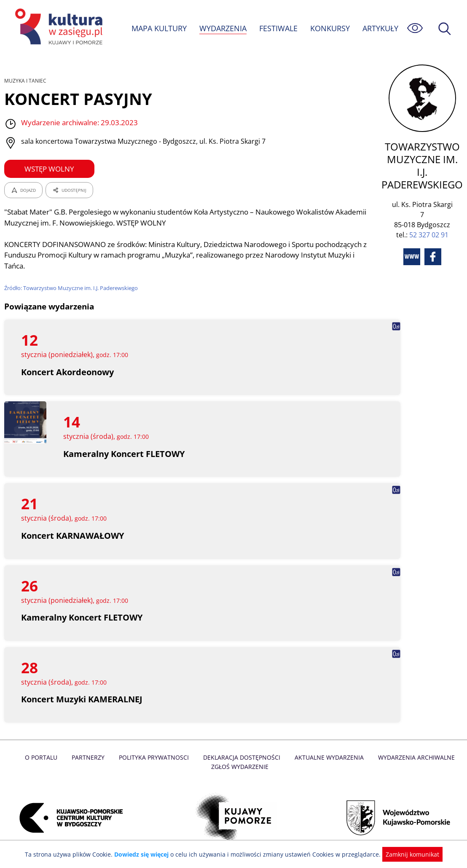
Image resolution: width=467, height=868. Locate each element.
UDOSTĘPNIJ (69, 190)
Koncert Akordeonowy (68, 372)
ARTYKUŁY (380, 28)
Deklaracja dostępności (242, 757)
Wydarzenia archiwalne (414, 757)
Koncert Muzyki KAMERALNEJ (82, 699)
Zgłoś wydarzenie (240, 767)
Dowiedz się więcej (145, 854)
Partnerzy (91, 757)
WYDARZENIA (222, 28)
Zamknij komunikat (407, 854)
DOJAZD (23, 190)
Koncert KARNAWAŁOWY (73, 536)
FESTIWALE (278, 28)
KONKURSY (330, 28)
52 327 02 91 (429, 235)
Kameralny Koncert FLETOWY (124, 454)
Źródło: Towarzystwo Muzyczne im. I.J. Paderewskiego (72, 288)
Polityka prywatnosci (155, 757)
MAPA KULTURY (158, 28)
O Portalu (44, 757)
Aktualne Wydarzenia (328, 757)
